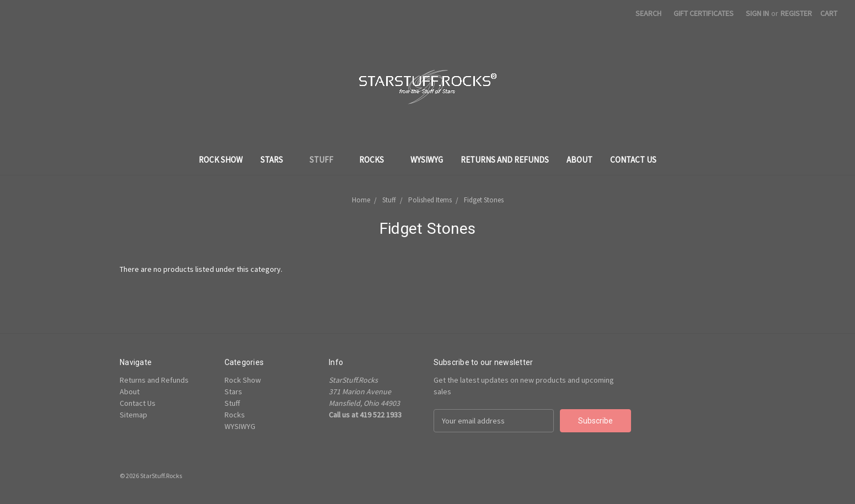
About (579, 160)
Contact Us (633, 160)
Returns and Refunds (505, 160)
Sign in (757, 13)
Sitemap (133, 415)
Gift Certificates (704, 13)
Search (648, 13)
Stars (276, 160)
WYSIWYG (427, 160)
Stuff (326, 160)
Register (796, 13)
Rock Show (221, 160)
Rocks (376, 160)
